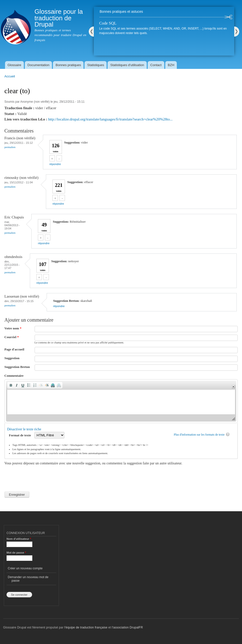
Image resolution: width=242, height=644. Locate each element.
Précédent (91, 32)
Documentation (38, 65)
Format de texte (20, 435)
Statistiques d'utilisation (127, 65)
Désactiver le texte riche (24, 429)
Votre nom (13, 328)
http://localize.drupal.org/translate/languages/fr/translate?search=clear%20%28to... (110, 119)
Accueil (10, 76)
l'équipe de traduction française (86, 627)
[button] (11, 385)
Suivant (237, 32)
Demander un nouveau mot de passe (28, 579)
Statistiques (96, 65)
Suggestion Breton (17, 367)
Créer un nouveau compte (25, 568)
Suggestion (12, 358)
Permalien (10, 147)
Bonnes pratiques (68, 65)
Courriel (12, 337)
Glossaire (14, 65)
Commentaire (14, 376)
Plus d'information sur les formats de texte (199, 435)
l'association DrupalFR (127, 627)
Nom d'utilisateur (19, 539)
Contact (156, 65)
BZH (171, 65)
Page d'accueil (14, 349)
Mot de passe (16, 553)
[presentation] (43, 476)
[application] (121, 401)
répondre (55, 164)
